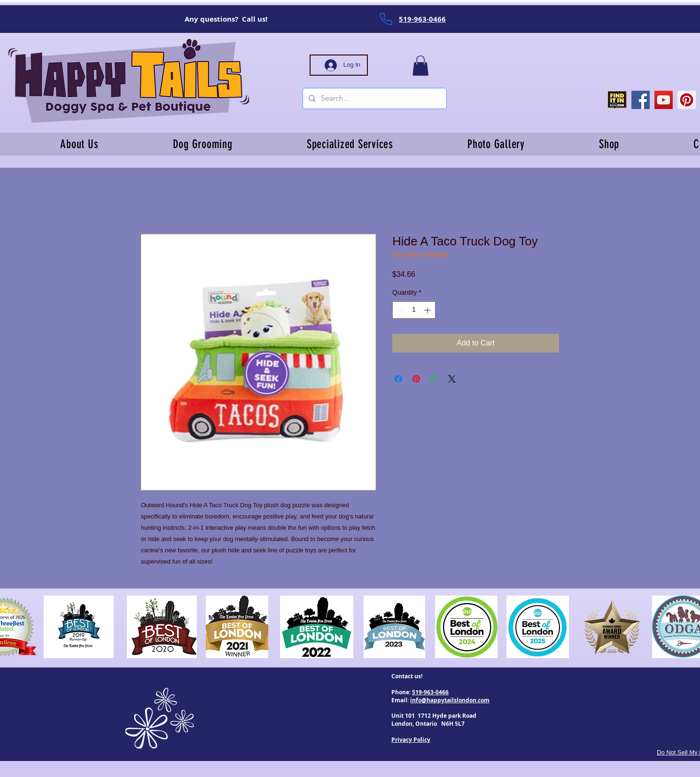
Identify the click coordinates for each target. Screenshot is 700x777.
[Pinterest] (687, 100)
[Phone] (386, 19)
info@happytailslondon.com (450, 700)
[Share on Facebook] (398, 379)
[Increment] (428, 310)
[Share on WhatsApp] (434, 379)
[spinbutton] (414, 310)
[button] (420, 66)
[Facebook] (641, 100)
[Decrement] (400, 310)
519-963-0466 (430, 692)
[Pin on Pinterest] (416, 379)
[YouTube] (664, 100)
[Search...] (374, 98)
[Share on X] (452, 379)
